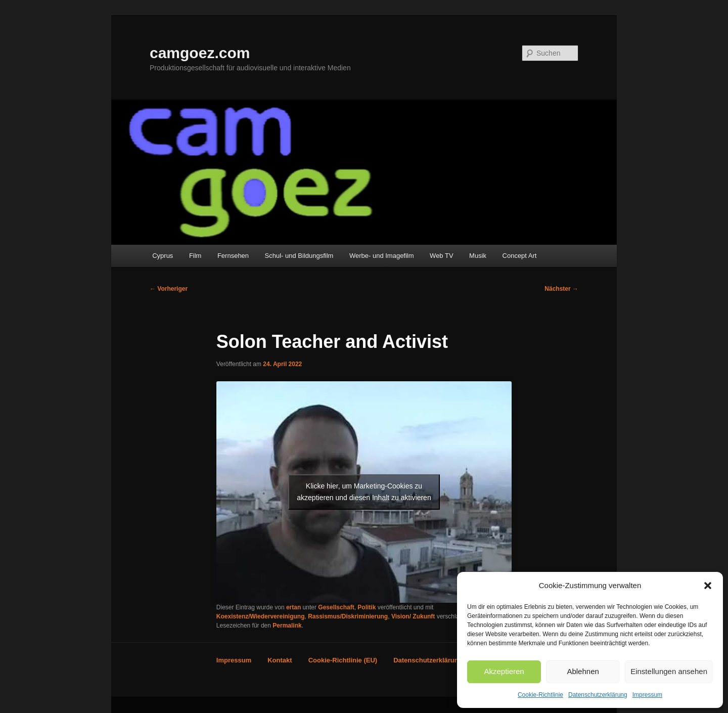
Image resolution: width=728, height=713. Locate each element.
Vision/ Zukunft (413, 616)
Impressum (647, 695)
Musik (478, 256)
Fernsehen (233, 256)
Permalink (287, 626)
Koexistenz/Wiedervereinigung (261, 616)
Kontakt (280, 660)
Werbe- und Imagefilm (382, 256)
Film (195, 256)
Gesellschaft (336, 607)
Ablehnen (583, 671)
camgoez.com (200, 53)
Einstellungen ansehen (669, 671)
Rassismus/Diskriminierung (348, 616)
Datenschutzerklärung (598, 695)
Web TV (441, 256)
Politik (367, 607)
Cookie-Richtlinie (540, 695)
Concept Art (520, 256)
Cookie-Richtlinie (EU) (343, 660)
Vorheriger (169, 289)
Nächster (561, 289)
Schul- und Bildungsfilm (299, 256)
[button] (708, 586)
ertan (293, 607)
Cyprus (163, 256)
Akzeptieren (504, 671)
